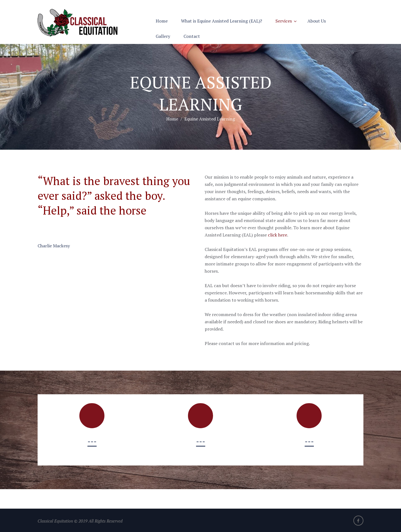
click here (277, 235)
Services (284, 21)
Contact (192, 36)
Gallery (163, 36)
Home (162, 21)
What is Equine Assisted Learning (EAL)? (222, 21)
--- (92, 441)
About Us (317, 21)
